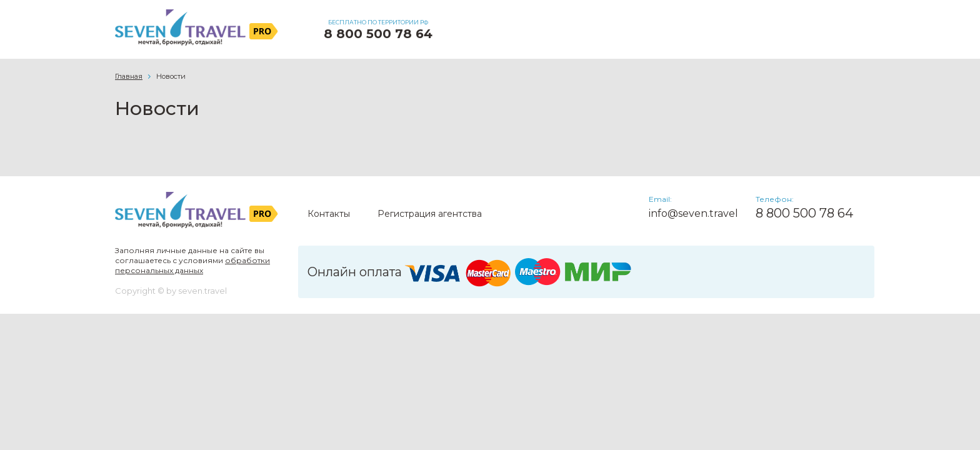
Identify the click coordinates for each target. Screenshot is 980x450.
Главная (129, 76)
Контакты (329, 214)
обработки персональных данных (192, 265)
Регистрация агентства (430, 214)
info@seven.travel (693, 213)
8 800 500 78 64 (378, 34)
